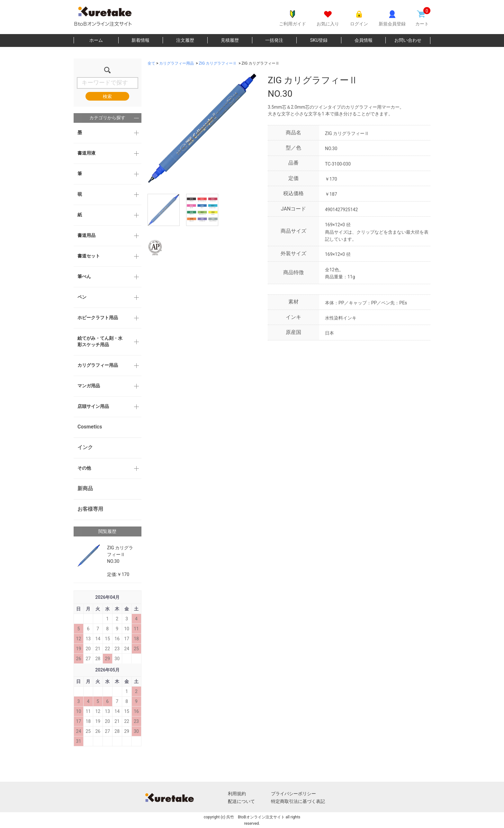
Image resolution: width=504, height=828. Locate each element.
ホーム (96, 40)
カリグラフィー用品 (98, 365)
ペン (82, 297)
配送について (241, 801)
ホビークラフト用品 (98, 318)
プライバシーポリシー (293, 794)
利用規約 (237, 794)
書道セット (89, 256)
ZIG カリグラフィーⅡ (218, 63)
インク (85, 447)
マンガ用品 (89, 386)
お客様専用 (90, 509)
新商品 (85, 488)
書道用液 (86, 153)
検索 (107, 96)
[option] (202, 128)
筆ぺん (84, 276)
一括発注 (274, 40)
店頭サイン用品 (93, 406)
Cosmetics (90, 427)
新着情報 (140, 40)
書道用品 (86, 235)
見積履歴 (230, 40)
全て (151, 63)
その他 (84, 468)
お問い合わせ (408, 40)
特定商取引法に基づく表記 (298, 801)
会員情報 (364, 40)
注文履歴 (185, 40)
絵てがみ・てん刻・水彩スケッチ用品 (100, 341)
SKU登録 (319, 40)
